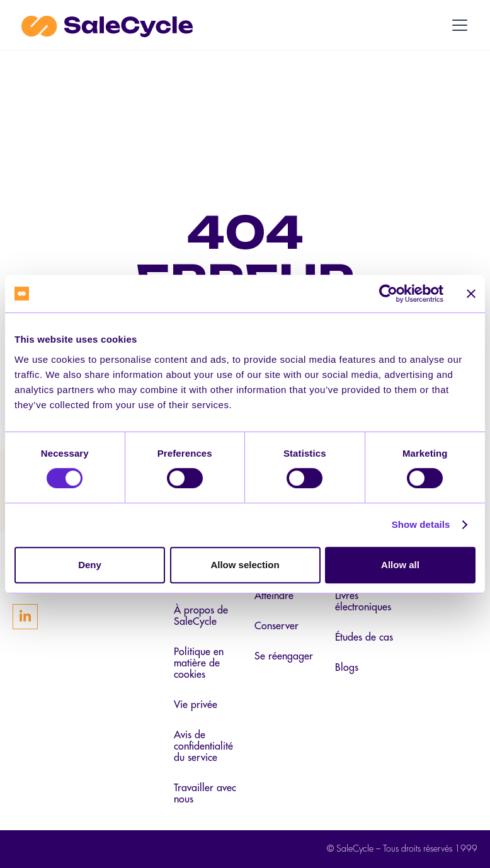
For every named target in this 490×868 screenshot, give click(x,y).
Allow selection (245, 565)
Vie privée (196, 705)
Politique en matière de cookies (199, 663)
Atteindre (274, 596)
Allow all (400, 565)
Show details (421, 524)
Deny (90, 565)
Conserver (276, 626)
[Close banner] (471, 294)
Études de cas (364, 637)
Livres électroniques (363, 602)
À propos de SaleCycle (201, 616)
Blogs (347, 668)
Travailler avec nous (205, 794)
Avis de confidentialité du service (203, 746)
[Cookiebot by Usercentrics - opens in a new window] (388, 294)
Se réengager (284, 656)
